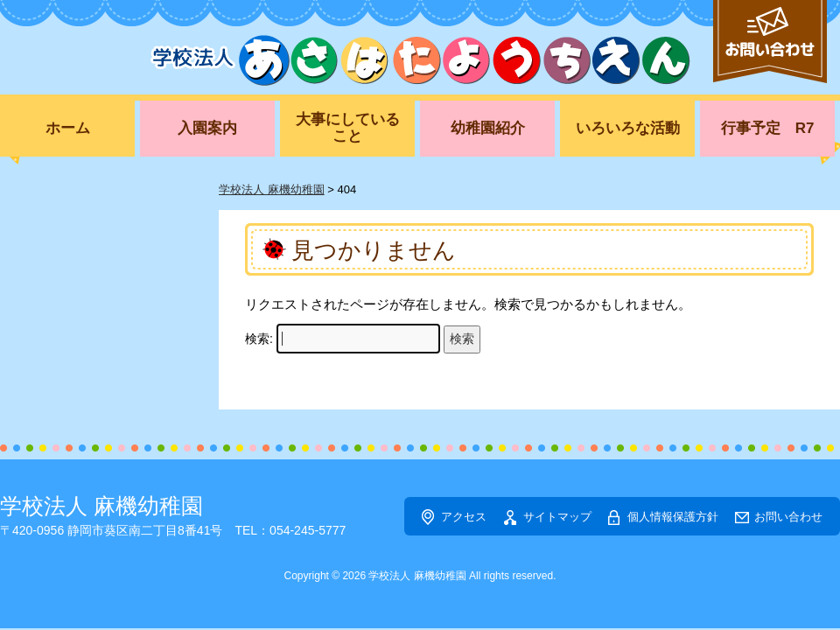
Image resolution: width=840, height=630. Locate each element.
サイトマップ (557, 517)
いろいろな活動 (628, 128)
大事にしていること (348, 128)
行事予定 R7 (768, 128)
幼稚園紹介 (488, 128)
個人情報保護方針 (673, 517)
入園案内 (207, 128)
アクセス (464, 517)
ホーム (68, 128)
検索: (259, 339)
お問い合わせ (788, 517)
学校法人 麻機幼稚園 (101, 506)
